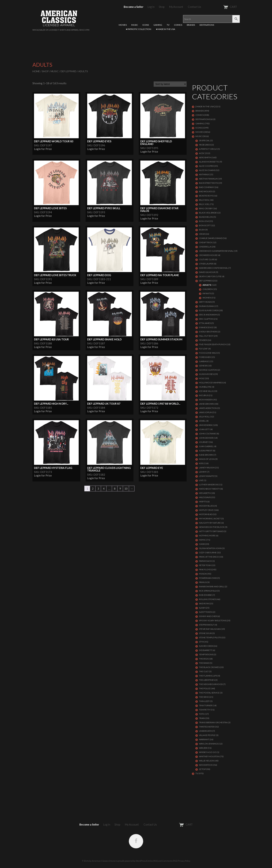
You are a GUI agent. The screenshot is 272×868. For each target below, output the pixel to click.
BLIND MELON (206, 217)
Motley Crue (206, 510)
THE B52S (204, 659)
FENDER (203, 340)
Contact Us (194, 7)
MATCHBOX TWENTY (209, 489)
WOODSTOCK (206, 765)
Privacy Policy (184, 861)
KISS (201, 463)
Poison (203, 574)
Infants (207, 293)
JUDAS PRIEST (206, 451)
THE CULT (204, 671)
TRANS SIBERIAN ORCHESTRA (213, 722)
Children (208, 289)
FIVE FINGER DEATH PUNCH (213, 344)
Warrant (204, 739)
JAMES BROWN (207, 404)
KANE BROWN (206, 455)
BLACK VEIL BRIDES (208, 213)
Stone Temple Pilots (210, 637)
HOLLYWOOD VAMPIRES (211, 383)
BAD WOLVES (206, 191)
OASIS (202, 544)
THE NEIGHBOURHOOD (211, 684)
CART (221, 7)
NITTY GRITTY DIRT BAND (211, 531)
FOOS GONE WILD (208, 353)
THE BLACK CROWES (209, 667)
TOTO (202, 714)
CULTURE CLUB (207, 259)
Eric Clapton (206, 319)
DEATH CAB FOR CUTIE (210, 276)
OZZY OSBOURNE (208, 553)
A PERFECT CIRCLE (208, 149)
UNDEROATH (205, 731)
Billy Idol (204, 200)
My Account (176, 7)
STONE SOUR (205, 633)
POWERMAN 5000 (208, 578)
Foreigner (205, 357)
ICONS (146, 25)
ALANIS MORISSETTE (209, 162)
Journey (204, 442)
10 (126, 489)
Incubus (204, 395)
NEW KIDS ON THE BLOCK (212, 527)
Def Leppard (68, 71)
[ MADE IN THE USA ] (205, 106)
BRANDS (191, 25)
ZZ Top (202, 769)
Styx (201, 642)
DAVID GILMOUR (207, 272)
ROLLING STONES (207, 599)
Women (207, 298)
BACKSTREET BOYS (208, 183)
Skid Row (204, 603)
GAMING (158, 25)
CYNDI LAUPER (206, 264)
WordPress (141, 861)
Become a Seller (134, 7)
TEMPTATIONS (206, 654)
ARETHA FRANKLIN (208, 179)
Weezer (203, 748)
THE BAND (204, 663)
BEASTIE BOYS (206, 196)
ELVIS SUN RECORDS (209, 310)
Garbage (204, 361)
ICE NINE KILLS (206, 391)
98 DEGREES (205, 145)
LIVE (201, 480)
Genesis (203, 366)
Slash (202, 608)
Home (36, 71)
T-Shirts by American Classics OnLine (99, 861)
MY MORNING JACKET (210, 519)
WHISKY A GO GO (208, 752)
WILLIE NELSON (207, 761)
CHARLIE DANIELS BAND (211, 238)
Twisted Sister (207, 727)
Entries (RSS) (152, 861)
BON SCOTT (205, 225)
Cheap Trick (206, 242)
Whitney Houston (209, 756)
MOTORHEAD (206, 514)
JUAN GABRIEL (206, 446)
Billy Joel (204, 204)
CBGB (202, 234)
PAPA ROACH (205, 561)
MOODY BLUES (206, 506)
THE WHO (204, 697)
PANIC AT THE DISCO (209, 557)
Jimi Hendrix (206, 425)
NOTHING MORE (207, 536)
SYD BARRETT (206, 650)
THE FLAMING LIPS (208, 676)
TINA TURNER (206, 705)
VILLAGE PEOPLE (207, 735)
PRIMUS (203, 582)
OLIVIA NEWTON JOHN (210, 548)
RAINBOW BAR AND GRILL (212, 586)
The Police (205, 688)
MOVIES (123, 25)
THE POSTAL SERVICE (209, 693)
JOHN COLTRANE (207, 434)
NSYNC (202, 540)
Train (202, 718)
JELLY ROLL (204, 417)
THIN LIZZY (204, 701)
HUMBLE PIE (205, 387)
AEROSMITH (205, 157)
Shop (162, 7)
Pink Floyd (205, 569)
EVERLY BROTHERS (208, 332)
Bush (202, 230)
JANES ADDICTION (208, 408)
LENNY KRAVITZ (207, 476)
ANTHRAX (204, 174)
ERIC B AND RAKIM (208, 315)
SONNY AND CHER (208, 616)
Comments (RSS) (170, 861)
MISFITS (203, 502)
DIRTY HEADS (205, 302)
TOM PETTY (205, 710)
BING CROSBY (206, 208)
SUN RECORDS (206, 646)
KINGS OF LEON (207, 459)
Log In (151, 7)
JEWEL (202, 421)
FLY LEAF (203, 349)
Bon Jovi (204, 221)
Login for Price (43, 149)
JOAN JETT (204, 429)
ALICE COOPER (206, 166)
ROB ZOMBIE (205, 595)
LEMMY (203, 472)
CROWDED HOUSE (208, 255)
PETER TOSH (205, 565)
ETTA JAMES (205, 323)
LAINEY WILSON (207, 468)
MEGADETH (205, 493)
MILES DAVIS (205, 497)
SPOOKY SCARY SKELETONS (213, 620)
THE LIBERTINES (207, 680)
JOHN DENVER (206, 438)
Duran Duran (206, 306)
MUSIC (135, 25)
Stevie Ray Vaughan (210, 629)
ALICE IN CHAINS (207, 170)
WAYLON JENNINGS (209, 744)
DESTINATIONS (207, 25)
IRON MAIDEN (206, 400)
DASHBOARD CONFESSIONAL (213, 268)
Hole (202, 378)
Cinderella (205, 247)
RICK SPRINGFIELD (208, 591)
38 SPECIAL (204, 140)
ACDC (202, 153)
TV (168, 25)
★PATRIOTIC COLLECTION (138, 29)
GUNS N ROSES (206, 374)
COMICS (178, 25)
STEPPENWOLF (207, 625)
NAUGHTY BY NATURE (210, 523)
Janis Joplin (205, 412)
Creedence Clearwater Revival (216, 251)
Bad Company (207, 187)
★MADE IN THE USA (165, 29)
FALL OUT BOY (206, 336)
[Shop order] (170, 84)
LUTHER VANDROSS (209, 485)
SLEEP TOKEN (206, 612)
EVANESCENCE (206, 327)
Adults (207, 285)
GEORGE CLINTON (208, 370)
